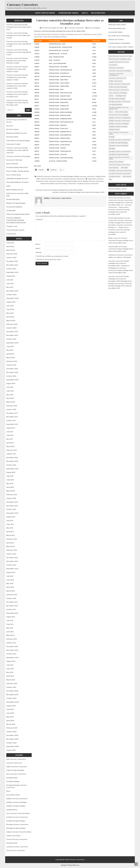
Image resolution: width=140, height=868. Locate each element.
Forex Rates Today (13, 795)
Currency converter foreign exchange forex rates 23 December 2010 (121, 240)
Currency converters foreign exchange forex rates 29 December (119, 232)
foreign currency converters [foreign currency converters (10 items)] (120, 102)
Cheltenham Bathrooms (117, 28)
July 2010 (10, 665)
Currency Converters (22, 5)
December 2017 (12, 413)
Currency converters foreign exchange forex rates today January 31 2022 (17, 69)
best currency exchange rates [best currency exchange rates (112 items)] (120, 59)
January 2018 (11, 409)
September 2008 (13, 746)
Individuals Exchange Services (17, 178)
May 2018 (10, 395)
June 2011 (10, 624)
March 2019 (11, 358)
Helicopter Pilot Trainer (117, 25)
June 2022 (10, 243)
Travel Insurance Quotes (15, 230)
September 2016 (12, 469)
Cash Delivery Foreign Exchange (18, 141)
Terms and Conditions (14, 207)
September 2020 (13, 298)
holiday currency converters (84, 176)
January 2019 (11, 365)
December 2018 (12, 369)
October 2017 (11, 421)
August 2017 (11, 428)
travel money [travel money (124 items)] (114, 168)
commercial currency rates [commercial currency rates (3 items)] (119, 62)
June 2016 (10, 480)
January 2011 (11, 643)
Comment (40, 219)
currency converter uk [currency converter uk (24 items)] (117, 78)
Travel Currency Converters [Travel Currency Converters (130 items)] (119, 165)
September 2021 (12, 272)
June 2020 (10, 309)
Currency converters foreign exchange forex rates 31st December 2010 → (79, 192)
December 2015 (12, 502)
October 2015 (11, 509)
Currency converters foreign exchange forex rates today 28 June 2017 (17, 150)
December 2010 (12, 646)
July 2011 (10, 621)
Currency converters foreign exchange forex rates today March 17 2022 (19, 44)
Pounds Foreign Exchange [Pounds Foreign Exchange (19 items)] (118, 143)
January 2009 (11, 732)
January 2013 (11, 554)
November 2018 (12, 372)
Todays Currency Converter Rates (19, 832)
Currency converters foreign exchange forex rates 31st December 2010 (119, 212)
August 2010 (11, 661)
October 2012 (11, 565)
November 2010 (12, 650)
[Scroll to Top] (136, 864)
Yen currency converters (15, 850)
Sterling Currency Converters (17, 824)
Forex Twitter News (14, 175)
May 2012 (10, 583)
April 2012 (10, 587)
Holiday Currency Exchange (16, 802)
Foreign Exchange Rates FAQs (17, 167)
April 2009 (10, 721)
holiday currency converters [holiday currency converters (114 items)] (119, 121)
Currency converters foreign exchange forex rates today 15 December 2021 (17, 94)
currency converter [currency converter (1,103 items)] (116, 68)
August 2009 (11, 706)
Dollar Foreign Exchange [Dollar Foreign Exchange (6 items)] (118, 87)
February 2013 (12, 550)
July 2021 (10, 280)
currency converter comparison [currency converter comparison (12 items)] (116, 74)
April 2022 (10, 246)
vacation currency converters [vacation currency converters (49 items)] (120, 174)
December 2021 (12, 261)
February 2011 (12, 639)
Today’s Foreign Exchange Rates (18, 214)
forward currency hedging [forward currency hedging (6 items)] (119, 115)
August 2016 (11, 472)
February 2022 (12, 254)
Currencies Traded (13, 144)
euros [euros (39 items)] (111, 96)
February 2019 (12, 361)
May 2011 (10, 628)
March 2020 (11, 321)
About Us (85, 13)
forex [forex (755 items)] (111, 112)
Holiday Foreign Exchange (16, 806)
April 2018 (10, 398)
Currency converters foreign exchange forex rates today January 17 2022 (17, 77)
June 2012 (10, 580)
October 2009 (11, 698)
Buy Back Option (12, 137)
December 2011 (12, 602)
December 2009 (12, 691)
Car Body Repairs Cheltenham (119, 43)
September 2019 (12, 343)
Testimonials (11, 211)
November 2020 (12, 291)
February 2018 (12, 406)
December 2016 (12, 458)
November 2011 (12, 606)
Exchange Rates (12, 778)
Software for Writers (116, 39)
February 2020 (12, 324)
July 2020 (10, 306)
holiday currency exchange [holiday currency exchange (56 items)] (119, 124)
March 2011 (10, 635)
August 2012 (11, 572)
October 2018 (11, 376)
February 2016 (12, 495)
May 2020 (10, 313)
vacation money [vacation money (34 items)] (115, 176)
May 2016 (10, 484)
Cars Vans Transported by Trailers (121, 47)
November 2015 (12, 506)
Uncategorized (12, 843)
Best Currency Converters (16, 759)
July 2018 (10, 387)
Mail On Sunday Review (98, 13)
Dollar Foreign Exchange (15, 770)
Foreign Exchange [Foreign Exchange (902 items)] (116, 105)
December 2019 (12, 332)
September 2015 (12, 513)
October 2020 (11, 295)
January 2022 (11, 258)
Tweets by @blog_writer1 (118, 189)
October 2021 (11, 269)
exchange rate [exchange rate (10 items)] (121, 96)
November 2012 (12, 561)
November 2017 (12, 417)
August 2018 (11, 383)
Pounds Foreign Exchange (16, 821)
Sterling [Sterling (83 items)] (112, 149)
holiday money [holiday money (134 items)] (114, 129)
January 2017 (11, 454)
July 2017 (10, 432)
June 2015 (10, 524)
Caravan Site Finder (115, 32)
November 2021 (12, 265)
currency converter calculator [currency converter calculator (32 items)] (120, 71)
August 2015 (11, 517)
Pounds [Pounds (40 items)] (112, 137)
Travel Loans (11, 234)
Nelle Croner (113, 238)
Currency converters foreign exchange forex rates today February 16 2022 (17, 61)
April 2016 (10, 487)
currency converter (56, 181)
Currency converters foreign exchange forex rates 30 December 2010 (70, 22)
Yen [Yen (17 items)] (110, 179)
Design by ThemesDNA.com (70, 865)
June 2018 (10, 391)
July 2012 (10, 576)
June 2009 (10, 713)
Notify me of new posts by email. (49, 259)
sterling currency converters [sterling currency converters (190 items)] (120, 151)
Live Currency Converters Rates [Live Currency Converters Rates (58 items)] (119, 133)
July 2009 (10, 709)
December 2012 (12, 558)
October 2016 (11, 465)
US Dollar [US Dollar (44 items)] (124, 168)
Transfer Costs (12, 226)
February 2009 (12, 728)
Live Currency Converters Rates (18, 813)
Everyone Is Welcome (14, 160)
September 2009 (13, 702)
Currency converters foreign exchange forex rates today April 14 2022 (18, 35)
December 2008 (12, 735)
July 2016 (10, 476)
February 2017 (12, 450)
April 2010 (10, 676)
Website (38, 252)
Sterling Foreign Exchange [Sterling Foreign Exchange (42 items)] (119, 154)
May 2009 (10, 717)
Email (38, 248)
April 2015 (10, 532)
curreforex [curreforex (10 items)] (113, 65)
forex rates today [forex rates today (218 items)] (121, 112)
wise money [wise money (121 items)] (127, 176)
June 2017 (10, 435)
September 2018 (12, 380)
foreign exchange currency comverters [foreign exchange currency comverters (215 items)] (119, 108)
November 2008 (12, 739)
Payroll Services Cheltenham (119, 36)
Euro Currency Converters (16, 774)
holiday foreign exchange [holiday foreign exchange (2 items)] (118, 127)
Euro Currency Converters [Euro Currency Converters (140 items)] (119, 90)
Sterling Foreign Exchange (16, 828)
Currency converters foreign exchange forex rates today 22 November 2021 (17, 103)
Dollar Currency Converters (17, 767)
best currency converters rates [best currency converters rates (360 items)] (120, 56)
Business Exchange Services (17, 133)
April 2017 (10, 443)
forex (80, 181)
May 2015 (10, 528)
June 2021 (10, 284)
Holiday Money (12, 810)
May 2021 (10, 287)
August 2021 (11, 276)
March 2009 (11, 724)
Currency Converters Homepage (45, 13)
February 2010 (12, 684)
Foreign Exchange (67, 176)
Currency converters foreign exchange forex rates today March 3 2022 (19, 52)
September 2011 (12, 613)
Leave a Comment (94, 28)
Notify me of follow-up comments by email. (53, 256)
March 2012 (11, 591)
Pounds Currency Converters (17, 817)
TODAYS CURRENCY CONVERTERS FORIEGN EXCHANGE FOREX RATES (16, 220)
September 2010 (12, 658)
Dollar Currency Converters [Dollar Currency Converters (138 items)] (119, 84)
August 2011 (11, 617)
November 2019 (12, 335)
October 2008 (11, 743)
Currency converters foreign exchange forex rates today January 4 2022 (17, 86)
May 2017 (10, 439)
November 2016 (12, 461)
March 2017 (11, 446)
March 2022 (11, 250)
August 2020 (11, 302)
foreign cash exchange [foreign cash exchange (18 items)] (117, 99)
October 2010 (11, 654)
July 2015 (10, 521)
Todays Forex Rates (47, 184)
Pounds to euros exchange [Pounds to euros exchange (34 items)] (119, 146)
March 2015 (11, 535)
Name (38, 244)
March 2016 (11, 491)
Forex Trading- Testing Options (18, 171)
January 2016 (11, 498)
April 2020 (10, 317)
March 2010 (11, 680)
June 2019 (10, 346)
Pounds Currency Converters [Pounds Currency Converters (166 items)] (120, 140)
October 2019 (11, 339)
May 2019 (10, 350)
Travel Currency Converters (52, 179)
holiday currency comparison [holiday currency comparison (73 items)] (120, 118)
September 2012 (12, 569)
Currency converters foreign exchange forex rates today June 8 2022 (19, 27)
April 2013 (10, 543)
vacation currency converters (74, 179)
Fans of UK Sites (12, 164)
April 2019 (10, 354)
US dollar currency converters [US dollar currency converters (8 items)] (120, 171)
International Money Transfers (68, 13)
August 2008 (11, 750)
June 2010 (10, 669)
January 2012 (11, 598)
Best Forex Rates (12, 129)
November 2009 (12, 695)
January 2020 (11, 328)
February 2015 (12, 539)
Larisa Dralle (113, 247)
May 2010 (10, 672)
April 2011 (10, 632)
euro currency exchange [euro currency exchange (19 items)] (118, 93)
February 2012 (12, 595)
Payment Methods (13, 199)
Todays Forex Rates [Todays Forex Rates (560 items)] (116, 162)
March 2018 (11, 402)
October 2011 (11, 609)
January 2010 (11, 687)
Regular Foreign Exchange (16, 203)
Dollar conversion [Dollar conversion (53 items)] (116, 81)
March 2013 (11, 546)
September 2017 (12, 424)
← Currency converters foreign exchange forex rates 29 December (58, 190)
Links (8, 186)
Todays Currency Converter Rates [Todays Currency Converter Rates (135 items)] (119, 158)
